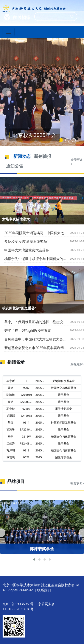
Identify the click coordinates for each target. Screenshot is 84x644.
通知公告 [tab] (15, 166)
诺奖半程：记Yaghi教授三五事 (28, 331)
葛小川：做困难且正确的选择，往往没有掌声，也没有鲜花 (36, 322)
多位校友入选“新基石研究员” (26, 241)
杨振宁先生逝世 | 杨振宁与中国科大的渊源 (36, 259)
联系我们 (44, 590)
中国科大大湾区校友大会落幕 (27, 250)
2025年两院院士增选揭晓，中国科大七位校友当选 (36, 233)
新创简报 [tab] (43, 156)
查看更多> (77, 162)
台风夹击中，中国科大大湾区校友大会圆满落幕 (36, 339)
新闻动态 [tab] (22, 156)
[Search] (53, 16)
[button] (34, 559)
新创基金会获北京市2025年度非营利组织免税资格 (36, 348)
